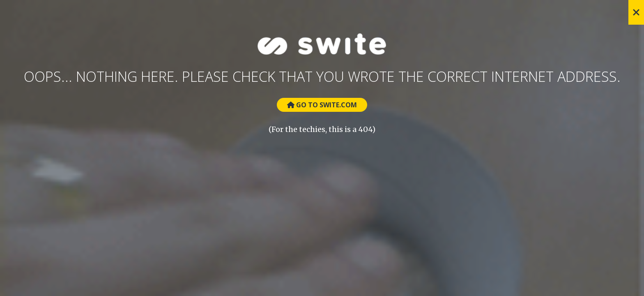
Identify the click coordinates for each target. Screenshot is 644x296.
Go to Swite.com (322, 105)
